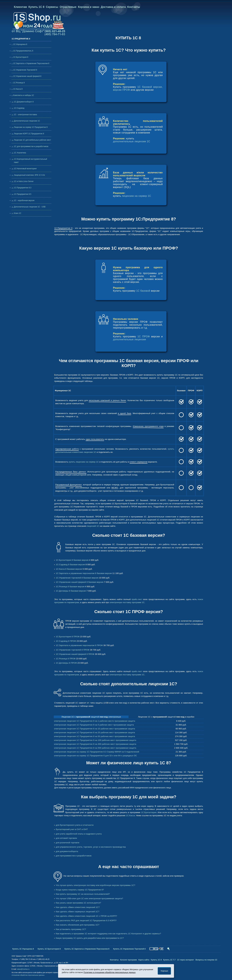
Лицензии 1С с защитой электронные (91, 717)
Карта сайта (144, 960)
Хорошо (164, 971)
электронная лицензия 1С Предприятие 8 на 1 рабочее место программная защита (95, 721)
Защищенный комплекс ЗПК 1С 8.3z (30, 175)
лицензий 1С (93, 526)
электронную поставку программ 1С (127, 602)
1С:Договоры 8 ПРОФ (66, 663)
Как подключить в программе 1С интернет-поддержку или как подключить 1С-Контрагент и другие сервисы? (108, 934)
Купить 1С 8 (36, 7)
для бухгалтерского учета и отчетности (75, 825)
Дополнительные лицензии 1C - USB (30, 207)
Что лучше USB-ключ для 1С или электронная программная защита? (89, 898)
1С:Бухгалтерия (149, 812)
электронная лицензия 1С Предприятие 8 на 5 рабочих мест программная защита (94, 725)
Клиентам (20, 7)
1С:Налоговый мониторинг (25, 169)
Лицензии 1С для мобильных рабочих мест (33, 140)
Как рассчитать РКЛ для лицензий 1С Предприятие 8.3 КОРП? (86, 920)
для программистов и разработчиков (74, 856)
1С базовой (143, 291)
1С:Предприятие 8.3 (23, 188)
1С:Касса (130, 815)
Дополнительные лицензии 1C (27, 121)
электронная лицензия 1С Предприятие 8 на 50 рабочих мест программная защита (94, 736)
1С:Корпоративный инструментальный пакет (31, 161)
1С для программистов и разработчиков (31, 146)
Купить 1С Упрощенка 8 (23, 949)
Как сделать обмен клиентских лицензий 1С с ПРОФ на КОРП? (86, 916)
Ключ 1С (18, 213)
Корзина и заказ (89, 7)
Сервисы (52, 7)
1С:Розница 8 (19, 83)
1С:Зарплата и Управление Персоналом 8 (31, 63)
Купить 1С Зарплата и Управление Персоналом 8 (87, 949)
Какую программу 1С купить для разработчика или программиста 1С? (90, 938)
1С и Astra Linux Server (24, 181)
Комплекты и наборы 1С (24, 95)
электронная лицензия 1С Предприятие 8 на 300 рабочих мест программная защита (95, 744)
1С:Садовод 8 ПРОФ (66, 641)
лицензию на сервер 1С (137, 196)
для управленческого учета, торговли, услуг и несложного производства (91, 847)
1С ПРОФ (144, 336)
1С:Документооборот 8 (24, 102)
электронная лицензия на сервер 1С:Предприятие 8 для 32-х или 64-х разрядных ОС (95, 756)
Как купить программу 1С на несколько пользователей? (83, 894)
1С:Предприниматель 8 (23, 51)
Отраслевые (68, 7)
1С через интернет (186, 960)
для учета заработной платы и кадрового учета (79, 834)
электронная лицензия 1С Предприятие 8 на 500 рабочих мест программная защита (95, 748)
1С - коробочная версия (24, 200)
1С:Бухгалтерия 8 (21, 57)
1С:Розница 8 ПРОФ (66, 659)
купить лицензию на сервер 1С (84, 462)
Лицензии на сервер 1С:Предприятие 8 (31, 127)
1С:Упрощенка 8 (20, 44)
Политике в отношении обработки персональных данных (109, 972)
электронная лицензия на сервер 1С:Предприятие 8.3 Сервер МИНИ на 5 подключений (97, 752)
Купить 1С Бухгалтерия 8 (49, 949)
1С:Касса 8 (18, 89)
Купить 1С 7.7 (169, 960)
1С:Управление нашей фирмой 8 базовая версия (80, 582)
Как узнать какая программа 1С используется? (78, 903)
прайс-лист (137, 599)
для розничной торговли (68, 843)
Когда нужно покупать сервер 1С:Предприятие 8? (80, 890)
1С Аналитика (20, 153)
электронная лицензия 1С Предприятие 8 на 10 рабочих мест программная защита (94, 729)
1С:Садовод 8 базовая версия (70, 565)
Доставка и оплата (113, 7)
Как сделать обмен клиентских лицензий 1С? (78, 907)
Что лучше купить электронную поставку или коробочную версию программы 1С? (95, 885)
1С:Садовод (19, 108)
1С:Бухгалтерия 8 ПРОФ (68, 637)
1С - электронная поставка (25, 115)
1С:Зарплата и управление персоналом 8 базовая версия (84, 573)
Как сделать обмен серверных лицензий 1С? (78, 912)
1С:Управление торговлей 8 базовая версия (77, 578)
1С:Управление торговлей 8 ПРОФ (73, 650)
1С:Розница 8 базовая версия (70, 587)
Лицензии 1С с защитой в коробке (166, 717)
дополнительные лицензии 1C (132, 141)
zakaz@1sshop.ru (23, 969)
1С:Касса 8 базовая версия (69, 569)
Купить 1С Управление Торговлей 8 (129, 949)
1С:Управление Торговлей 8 (25, 70)
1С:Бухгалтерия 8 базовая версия (72, 560)
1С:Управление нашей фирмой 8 (27, 76)
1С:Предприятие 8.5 (23, 194)
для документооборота (67, 851)
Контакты (134, 7)
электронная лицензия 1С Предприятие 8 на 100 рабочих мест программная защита (95, 740)
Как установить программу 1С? (71, 929)
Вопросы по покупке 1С (206, 960)
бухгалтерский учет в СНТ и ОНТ (72, 829)
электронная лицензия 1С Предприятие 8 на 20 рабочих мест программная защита (94, 732)
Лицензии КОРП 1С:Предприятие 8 (29, 134)
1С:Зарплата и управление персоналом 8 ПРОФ (79, 645)
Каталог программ (129, 960)
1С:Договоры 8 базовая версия (71, 591)
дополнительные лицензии (129, 339)
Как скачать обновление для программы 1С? (78, 925)
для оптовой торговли (66, 838)
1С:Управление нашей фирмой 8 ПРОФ (75, 654)
